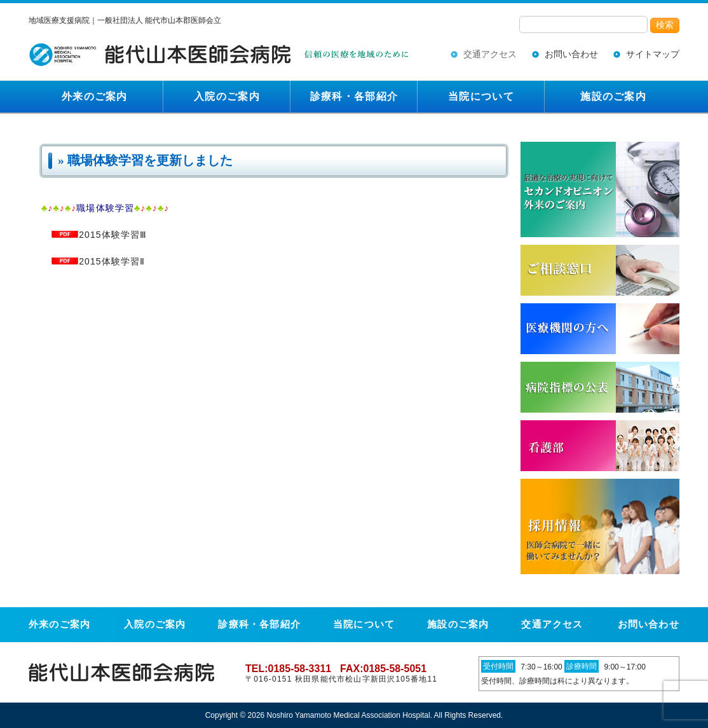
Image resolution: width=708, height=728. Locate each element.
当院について (481, 96)
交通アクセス (490, 54)
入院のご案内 (227, 96)
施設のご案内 (613, 96)
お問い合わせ (571, 54)
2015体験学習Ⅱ (98, 261)
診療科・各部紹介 (354, 96)
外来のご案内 (95, 96)
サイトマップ (653, 54)
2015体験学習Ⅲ (99, 235)
